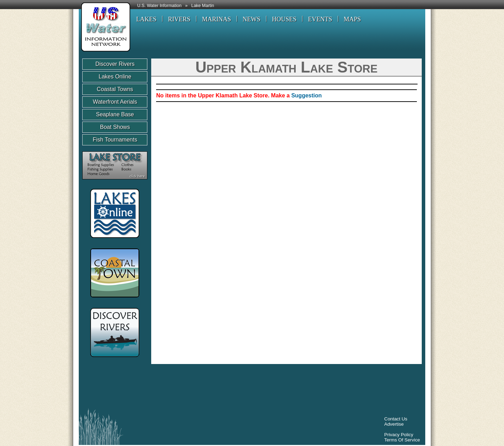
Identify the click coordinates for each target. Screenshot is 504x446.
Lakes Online (115, 77)
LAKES (146, 19)
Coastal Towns (115, 89)
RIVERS (179, 19)
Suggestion (306, 95)
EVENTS (320, 19)
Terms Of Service (402, 440)
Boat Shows (115, 127)
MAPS (352, 19)
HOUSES (284, 19)
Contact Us (396, 419)
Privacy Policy (399, 435)
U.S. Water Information (159, 6)
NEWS (251, 19)
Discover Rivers (115, 64)
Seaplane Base (115, 114)
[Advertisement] (210, 388)
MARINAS (216, 19)
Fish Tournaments (115, 140)
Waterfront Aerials (115, 102)
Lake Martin (202, 6)
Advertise (394, 424)
